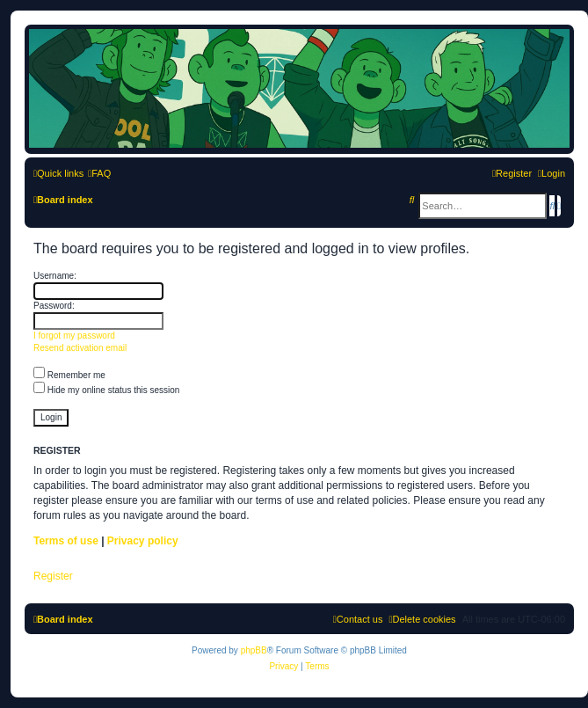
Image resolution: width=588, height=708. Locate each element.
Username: (55, 276)
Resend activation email (80, 348)
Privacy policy (143, 541)
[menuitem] (99, 173)
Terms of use (66, 541)
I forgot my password (74, 336)
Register (53, 576)
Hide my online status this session (106, 390)
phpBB (254, 650)
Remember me (69, 375)
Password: (54, 306)
